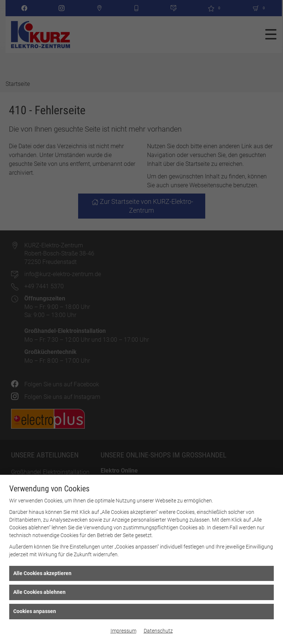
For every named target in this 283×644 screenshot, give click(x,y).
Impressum (123, 631)
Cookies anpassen (35, 611)
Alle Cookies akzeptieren (42, 573)
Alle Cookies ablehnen (39, 592)
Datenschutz (158, 631)
